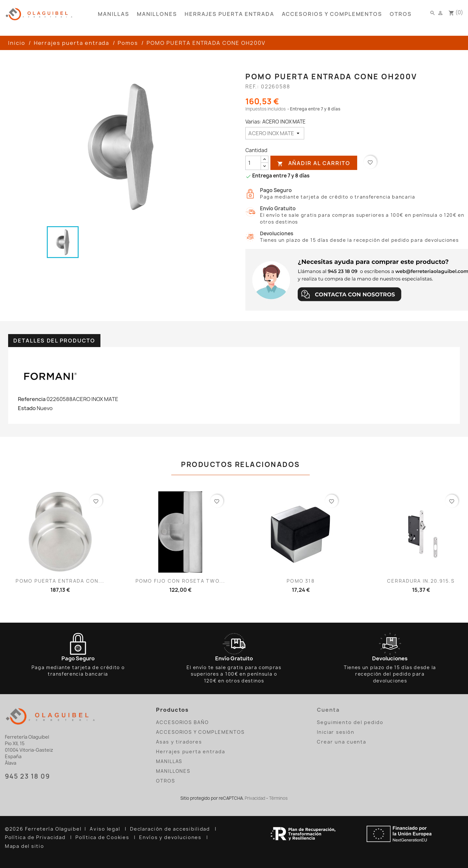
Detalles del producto (54, 341)
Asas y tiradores (179, 742)
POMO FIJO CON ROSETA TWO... (180, 581)
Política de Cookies (103, 837)
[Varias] (275, 133)
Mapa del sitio (25, 846)
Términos (278, 798)
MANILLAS (113, 14)
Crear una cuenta (342, 742)
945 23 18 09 (27, 776)
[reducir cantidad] (265, 166)
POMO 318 (301, 581)
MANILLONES (157, 14)
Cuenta (328, 710)
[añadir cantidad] (265, 159)
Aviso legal (106, 829)
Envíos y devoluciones (171, 837)
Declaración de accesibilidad (171, 829)
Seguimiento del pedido (350, 722)
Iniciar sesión (336, 732)
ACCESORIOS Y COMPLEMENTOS (332, 14)
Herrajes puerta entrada (229, 14)
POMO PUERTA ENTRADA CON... (60, 581)
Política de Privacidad (36, 837)
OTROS (401, 14)
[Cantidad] (253, 163)
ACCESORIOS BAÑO (182, 722)
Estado (27, 408)
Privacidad (255, 798)
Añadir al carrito (314, 163)
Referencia (32, 399)
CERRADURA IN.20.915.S (421, 581)
